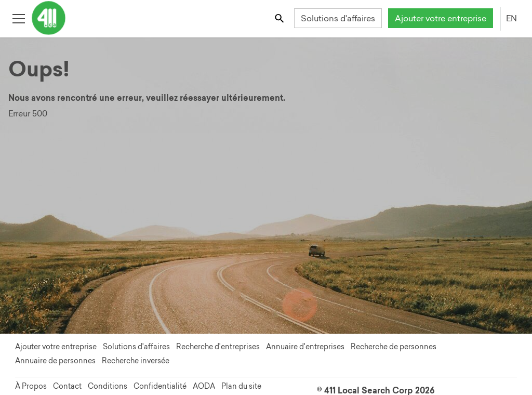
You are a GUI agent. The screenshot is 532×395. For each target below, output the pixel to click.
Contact (67, 386)
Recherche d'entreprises (218, 347)
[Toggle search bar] (280, 18)
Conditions (108, 386)
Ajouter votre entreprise (441, 18)
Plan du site (241, 386)
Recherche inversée (136, 361)
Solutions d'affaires (338, 18)
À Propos (31, 386)
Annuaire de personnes (55, 361)
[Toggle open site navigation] (18, 18)
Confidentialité (160, 386)
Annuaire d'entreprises (305, 347)
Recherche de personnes (394, 347)
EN (511, 18)
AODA (204, 386)
